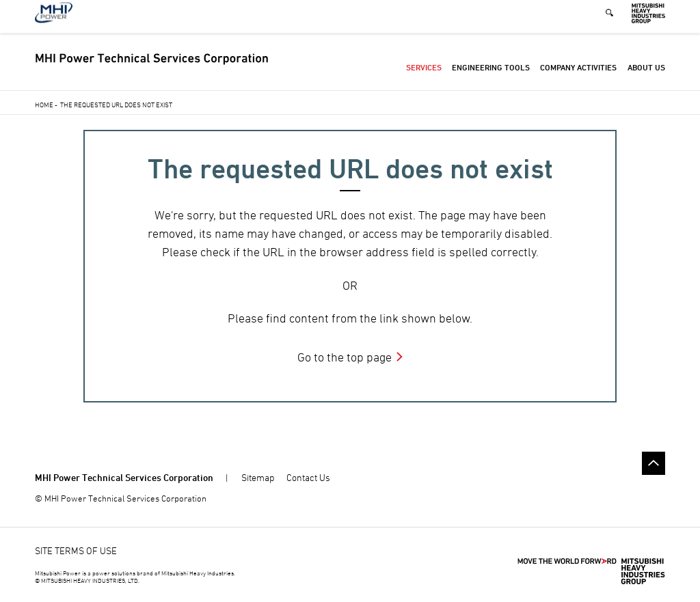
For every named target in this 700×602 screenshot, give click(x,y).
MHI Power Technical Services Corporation (124, 477)
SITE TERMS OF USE (76, 550)
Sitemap (258, 477)
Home (44, 105)
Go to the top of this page (654, 463)
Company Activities (578, 75)
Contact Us (308, 477)
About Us (646, 75)
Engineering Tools (491, 75)
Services (424, 75)
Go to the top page (345, 357)
